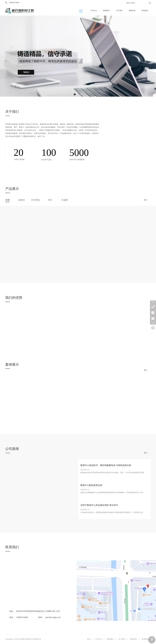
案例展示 (110, 639)
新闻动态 (134, 639)
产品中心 (99, 639)
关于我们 (122, 639)
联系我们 (145, 639)
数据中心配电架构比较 (91, 485)
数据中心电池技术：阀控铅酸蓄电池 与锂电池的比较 (106, 465)
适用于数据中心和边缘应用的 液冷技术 (99, 505)
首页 (89, 639)
